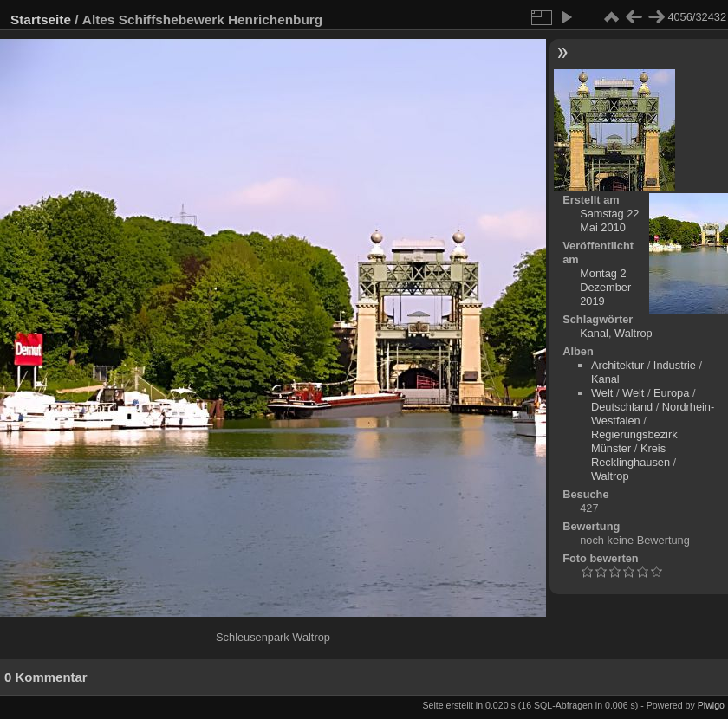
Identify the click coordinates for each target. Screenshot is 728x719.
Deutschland (622, 407)
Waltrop (634, 333)
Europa (671, 393)
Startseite (41, 19)
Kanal (594, 333)
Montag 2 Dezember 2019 (605, 287)
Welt (602, 393)
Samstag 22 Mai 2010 (609, 220)
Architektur (617, 365)
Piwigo (711, 705)
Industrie (675, 365)
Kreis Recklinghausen (630, 455)
